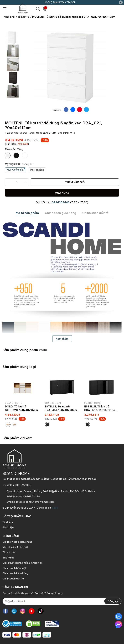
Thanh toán (9, 552)
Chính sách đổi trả (13, 579)
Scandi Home (27, 133)
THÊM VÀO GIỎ (75, 182)
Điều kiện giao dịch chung (17, 542)
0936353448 (61, 202)
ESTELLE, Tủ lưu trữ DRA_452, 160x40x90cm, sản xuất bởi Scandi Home (101, 410)
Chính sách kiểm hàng (15, 573)
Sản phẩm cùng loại (19, 367)
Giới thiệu (8, 527)
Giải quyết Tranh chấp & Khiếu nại (22, 563)
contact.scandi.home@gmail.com (34, 502)
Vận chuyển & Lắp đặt (15, 547)
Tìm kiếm (8, 522)
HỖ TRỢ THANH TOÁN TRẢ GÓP (60, 2)
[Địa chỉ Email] (62, 601)
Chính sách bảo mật (14, 568)
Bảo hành (8, 558)
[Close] (121, 3)
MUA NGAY (62, 193)
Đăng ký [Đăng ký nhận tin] (113, 601)
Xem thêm (62, 339)
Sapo (55, 508)
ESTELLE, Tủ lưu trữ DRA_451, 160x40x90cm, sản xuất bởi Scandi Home (61, 410)
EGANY (31, 508)
